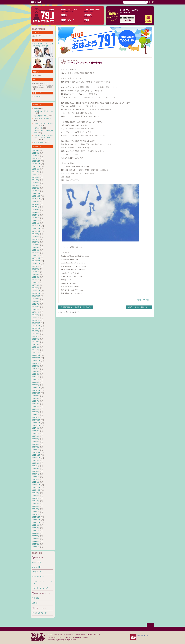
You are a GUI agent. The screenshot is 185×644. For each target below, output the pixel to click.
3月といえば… (39, 142)
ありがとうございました (43, 118)
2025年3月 (36, 185)
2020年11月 (36, 326)
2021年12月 (36, 291)
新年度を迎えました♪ (42, 116)
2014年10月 (36, 522)
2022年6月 (36, 274)
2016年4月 (36, 474)
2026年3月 (36, 153)
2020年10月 (36, 328)
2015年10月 (36, 490)
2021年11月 (36, 293)
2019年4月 (36, 377)
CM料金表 (89, 635)
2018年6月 (36, 404)
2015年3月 (36, 509)
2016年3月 (36, 477)
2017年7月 (36, 433)
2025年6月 (36, 177)
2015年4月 (36, 506)
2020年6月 (36, 339)
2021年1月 (36, 320)
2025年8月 (36, 172)
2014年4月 (36, 539)
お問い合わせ (77, 637)
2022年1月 (36, 288)
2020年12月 (36, 323)
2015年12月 (36, 485)
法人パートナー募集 (78, 635)
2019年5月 (36, 374)
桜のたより (38, 128)
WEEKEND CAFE (38, 577)
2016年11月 (36, 455)
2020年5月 (36, 342)
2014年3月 (36, 541)
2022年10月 (36, 264)
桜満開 (37, 108)
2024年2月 (36, 220)
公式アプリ (97, 635)
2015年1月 (36, 514)
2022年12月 (36, 258)
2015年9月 (36, 493)
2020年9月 (36, 331)
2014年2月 (36, 544)
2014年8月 (36, 528)
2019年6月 (36, 371)
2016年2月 (36, 479)
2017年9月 (36, 428)
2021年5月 (36, 309)
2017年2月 (36, 447)
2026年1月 (36, 158)
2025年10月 (36, 166)
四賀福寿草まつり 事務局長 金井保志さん (76, 307)
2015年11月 (36, 487)
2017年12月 (36, 420)
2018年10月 (36, 393)
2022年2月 (36, 285)
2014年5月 (36, 536)
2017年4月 (36, 442)
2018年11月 (36, 390)
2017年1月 (36, 450)
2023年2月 (36, 253)
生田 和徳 (36, 44)
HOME (50, 635)
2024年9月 (36, 202)
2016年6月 (36, 469)
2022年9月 (36, 266)
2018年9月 (36, 396)
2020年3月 (36, 347)
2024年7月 (36, 207)
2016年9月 (36, 460)
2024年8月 (36, 204)
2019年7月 (36, 369)
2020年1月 (36, 353)
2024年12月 (36, 193)
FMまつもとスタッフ (39, 613)
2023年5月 (36, 245)
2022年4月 (36, 280)
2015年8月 (36, 496)
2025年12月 (36, 161)
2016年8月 (36, 463)
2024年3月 (36, 218)
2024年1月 (36, 223)
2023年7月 (36, 239)
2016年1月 (36, 482)
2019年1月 (36, 385)
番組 (148, 300)
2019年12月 (36, 355)
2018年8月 (36, 398)
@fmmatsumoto (143, 635)
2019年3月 (36, 380)
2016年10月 (36, 458)
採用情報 (85, 637)
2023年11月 (36, 229)
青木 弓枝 (45, 46)
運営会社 (56, 635)
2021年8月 (36, 301)
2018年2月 (36, 415)
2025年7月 (36, 175)
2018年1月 (36, 417)
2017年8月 (36, 431)
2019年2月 (36, 382)
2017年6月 (36, 436)
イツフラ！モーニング (40, 588)
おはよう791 (141, 300)
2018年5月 (36, 407)
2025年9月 (36, 169)
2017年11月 (36, 423)
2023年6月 (36, 242)
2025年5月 (36, 180)
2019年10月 (36, 361)
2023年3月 (36, 250)
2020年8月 (36, 334)
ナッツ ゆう (45, 44)
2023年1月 (36, 255)
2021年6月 (36, 307)
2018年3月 (36, 412)
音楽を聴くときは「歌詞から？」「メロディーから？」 (44, 138)
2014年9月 (36, 525)
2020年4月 (36, 344)
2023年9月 (36, 234)
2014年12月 (36, 517)
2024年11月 (36, 196)
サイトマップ (52, 637)
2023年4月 (36, 247)
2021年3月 (36, 315)
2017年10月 (36, 425)
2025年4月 (36, 183)
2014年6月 (36, 533)
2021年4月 (36, 312)
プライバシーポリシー (64, 637)
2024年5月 (36, 212)
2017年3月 (36, 444)
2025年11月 (36, 164)
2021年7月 (36, 304)
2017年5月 (36, 439)
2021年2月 (36, 318)
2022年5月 (36, 277)
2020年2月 (36, 350)
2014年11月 (36, 520)
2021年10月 (36, 296)
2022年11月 (36, 261)
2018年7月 (36, 401)
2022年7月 (36, 272)
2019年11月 (36, 358)
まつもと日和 (37, 567)
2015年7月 (36, 498)
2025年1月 (36, 191)
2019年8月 (36, 366)
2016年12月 (36, 452)
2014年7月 (36, 531)
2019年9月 (36, 363)
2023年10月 (36, 231)
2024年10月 (36, 199)
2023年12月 (36, 226)
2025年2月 (36, 188)
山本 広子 (35, 603)
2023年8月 (36, 237)
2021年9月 (36, 299)
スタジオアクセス (65, 635)
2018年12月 (36, 388)
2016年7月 (36, 466)
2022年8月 (36, 269)
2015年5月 (36, 504)
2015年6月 (36, 501)
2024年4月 (36, 215)
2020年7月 (36, 336)
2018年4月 (36, 409)
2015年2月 (36, 512)
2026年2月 (36, 156)
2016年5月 (36, 471)
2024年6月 (36, 210)
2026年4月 (36, 150)
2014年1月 (36, 547)
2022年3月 (36, 282)
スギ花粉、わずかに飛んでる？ (138, 307)
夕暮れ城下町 (37, 572)
